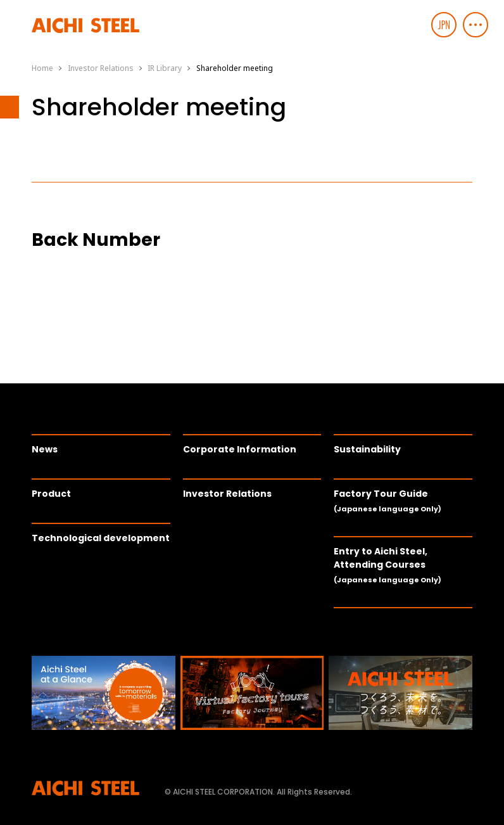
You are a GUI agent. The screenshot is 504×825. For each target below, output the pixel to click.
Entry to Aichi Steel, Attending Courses (387, 565)
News (45, 449)
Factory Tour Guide (387, 501)
